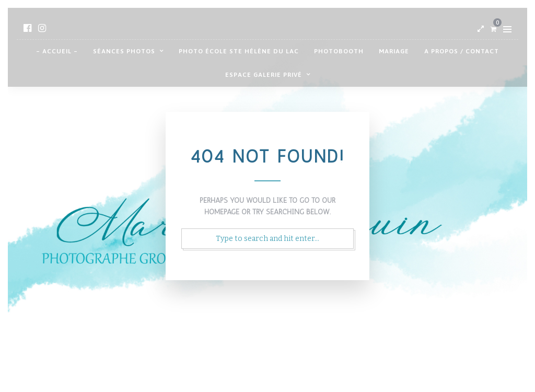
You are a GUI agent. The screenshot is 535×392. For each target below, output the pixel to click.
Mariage (394, 51)
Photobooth (339, 51)
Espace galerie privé (264, 75)
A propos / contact (462, 51)
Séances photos (124, 51)
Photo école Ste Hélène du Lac (239, 51)
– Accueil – (57, 51)
